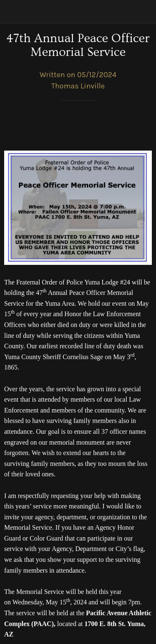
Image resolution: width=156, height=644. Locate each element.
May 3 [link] (122, 357)
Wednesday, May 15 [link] (40, 602)
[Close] (12, 12)
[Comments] (142, 126)
